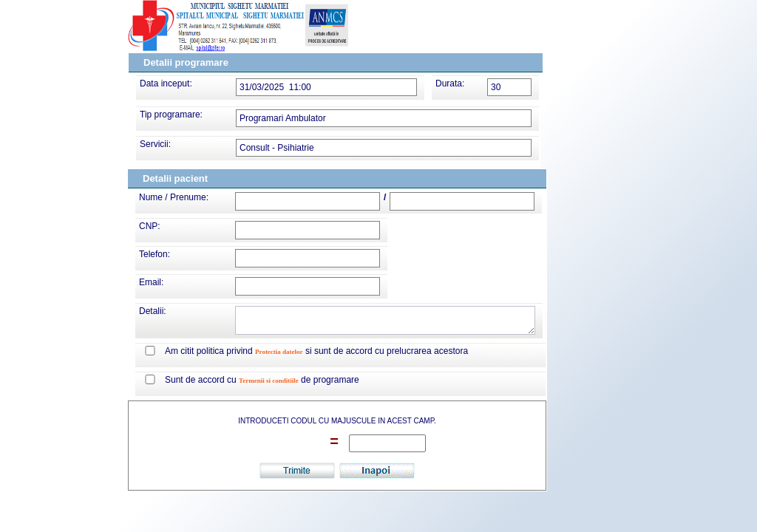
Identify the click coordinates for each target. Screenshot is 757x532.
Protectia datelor (279, 352)
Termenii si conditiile (269, 381)
